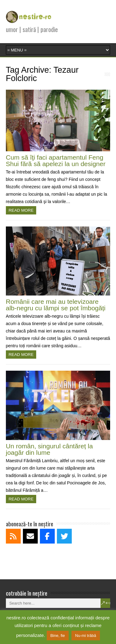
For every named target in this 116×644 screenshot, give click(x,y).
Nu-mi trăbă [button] (86, 636)
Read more (21, 210)
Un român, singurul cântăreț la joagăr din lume (49, 449)
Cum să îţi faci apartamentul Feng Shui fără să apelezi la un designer (56, 161)
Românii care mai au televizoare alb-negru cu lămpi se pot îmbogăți (56, 305)
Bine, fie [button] (58, 636)
